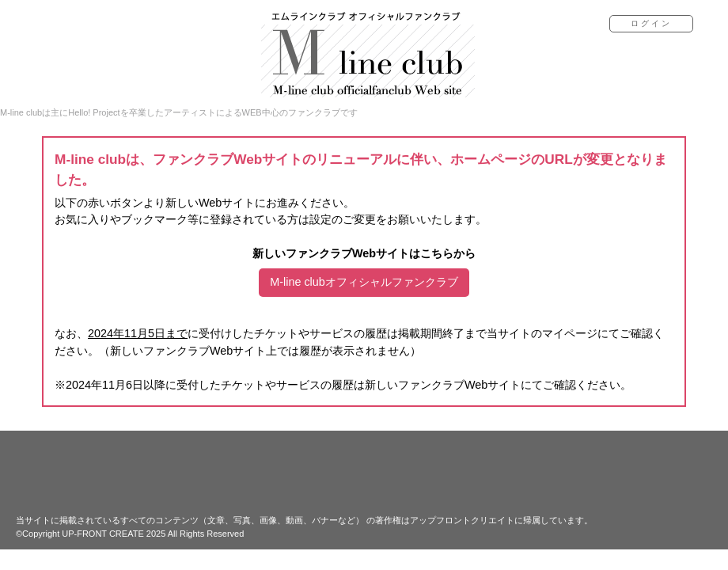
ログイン (651, 23)
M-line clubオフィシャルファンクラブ (364, 282)
